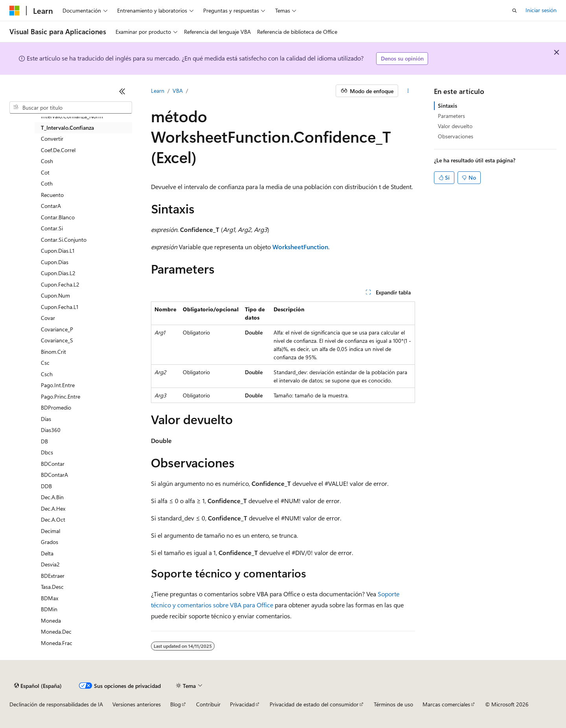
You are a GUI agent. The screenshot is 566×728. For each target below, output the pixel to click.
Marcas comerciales (446, 704)
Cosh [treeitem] (47, 161)
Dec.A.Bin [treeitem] (52, 497)
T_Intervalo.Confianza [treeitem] (67, 128)
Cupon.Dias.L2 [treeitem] (58, 273)
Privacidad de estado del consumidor (314, 704)
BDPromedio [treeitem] (56, 407)
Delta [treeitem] (47, 553)
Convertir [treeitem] (52, 139)
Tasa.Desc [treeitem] (52, 587)
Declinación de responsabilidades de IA (56, 704)
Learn (158, 91)
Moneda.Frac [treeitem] (57, 643)
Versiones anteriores (137, 704)
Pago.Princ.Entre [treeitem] (61, 396)
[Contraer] (122, 91)
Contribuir (208, 704)
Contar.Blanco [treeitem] (58, 217)
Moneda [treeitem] (51, 620)
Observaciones (456, 136)
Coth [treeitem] (47, 183)
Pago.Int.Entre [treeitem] (58, 385)
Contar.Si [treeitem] (52, 228)
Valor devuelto (455, 126)
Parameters (451, 116)
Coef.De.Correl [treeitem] (58, 150)
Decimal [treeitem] (51, 531)
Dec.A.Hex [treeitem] (53, 508)
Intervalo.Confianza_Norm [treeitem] (72, 116)
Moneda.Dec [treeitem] (56, 631)
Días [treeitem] (46, 419)
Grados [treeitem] (50, 542)
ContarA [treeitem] (51, 206)
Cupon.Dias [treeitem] (55, 262)
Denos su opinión (402, 58)
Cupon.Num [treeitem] (55, 295)
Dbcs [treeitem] (47, 452)
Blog (175, 704)
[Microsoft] (15, 11)
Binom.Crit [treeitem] (53, 352)
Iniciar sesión (541, 10)
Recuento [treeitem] (52, 195)
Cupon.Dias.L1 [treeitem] (58, 251)
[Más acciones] (408, 91)
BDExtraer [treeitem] (53, 576)
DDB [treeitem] (46, 486)
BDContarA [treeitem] (54, 475)
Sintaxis (447, 106)
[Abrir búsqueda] (515, 11)
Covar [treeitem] (48, 318)
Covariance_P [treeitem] (57, 329)
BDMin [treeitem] (49, 609)
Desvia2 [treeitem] (50, 564)
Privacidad (242, 704)
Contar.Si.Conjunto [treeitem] (64, 240)
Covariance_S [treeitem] (57, 340)
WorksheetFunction (300, 247)
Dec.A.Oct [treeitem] (53, 519)
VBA (178, 91)
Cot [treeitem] (45, 172)
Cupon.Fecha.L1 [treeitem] (60, 307)
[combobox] (71, 108)
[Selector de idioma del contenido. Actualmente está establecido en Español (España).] (38, 686)
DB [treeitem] (44, 441)
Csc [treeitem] (45, 363)
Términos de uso (393, 704)
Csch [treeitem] (47, 374)
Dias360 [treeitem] (51, 430)
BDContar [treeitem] (53, 464)
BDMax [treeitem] (50, 598)
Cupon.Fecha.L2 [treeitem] (60, 284)
